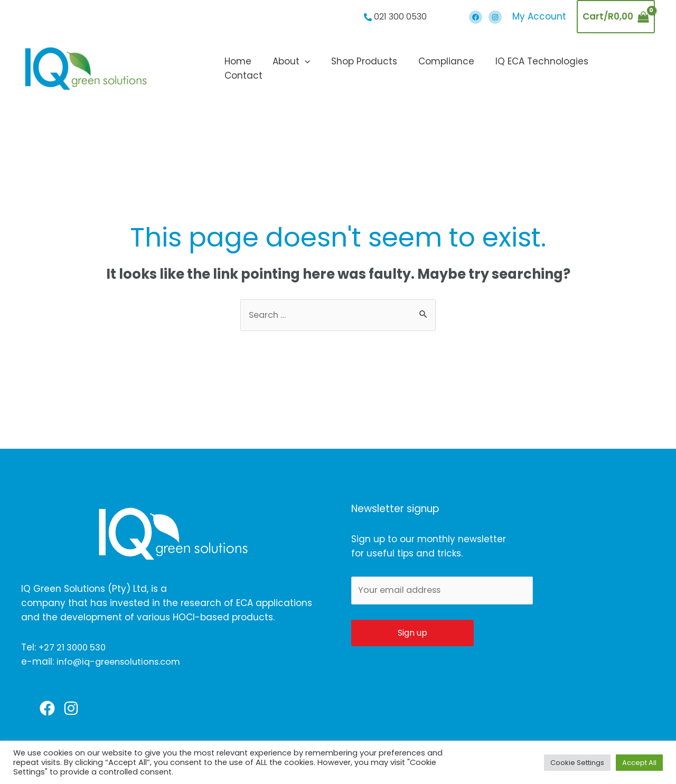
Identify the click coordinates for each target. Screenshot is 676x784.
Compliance (451, 69)
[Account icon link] (539, 17)
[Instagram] (495, 17)
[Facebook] (476, 17)
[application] (316, 69)
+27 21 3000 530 (75, 648)
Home (252, 69)
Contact (627, 69)
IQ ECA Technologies (543, 69)
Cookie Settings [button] (577, 763)
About (302, 69)
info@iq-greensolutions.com (122, 662)
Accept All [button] (639, 763)
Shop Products (372, 69)
